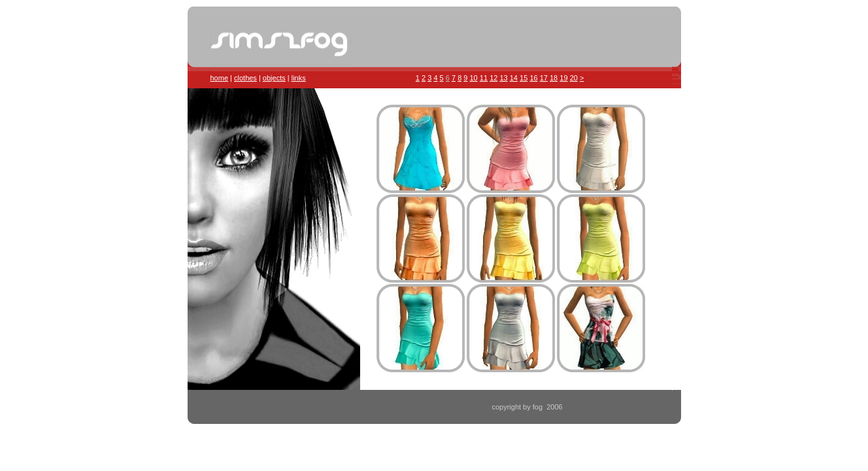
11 (484, 78)
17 (544, 78)
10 (474, 78)
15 (524, 78)
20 (574, 78)
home (220, 78)
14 (514, 78)
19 (563, 78)
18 (554, 78)
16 (533, 78)
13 (503, 78)
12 (493, 78)
